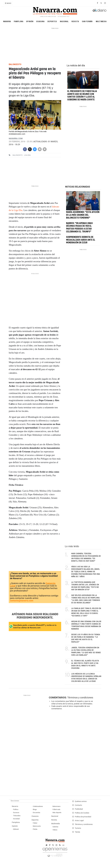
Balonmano (56, 806)
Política (16, 809)
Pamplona (18, 21)
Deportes (52, 21)
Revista (75, 21)
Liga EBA (27, 155)
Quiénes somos (81, 801)
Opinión (30, 21)
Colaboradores (38, 806)
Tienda (77, 832)
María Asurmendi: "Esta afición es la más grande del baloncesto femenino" (83, 215)
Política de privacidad (83, 817)
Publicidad (79, 809)
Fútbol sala (56, 809)
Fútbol (35, 823)
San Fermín (87, 21)
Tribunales (17, 816)
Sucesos (16, 813)
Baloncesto (37, 826)
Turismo (78, 828)
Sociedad (16, 819)
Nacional (64, 21)
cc (63, 845)
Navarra (7, 21)
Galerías (55, 827)
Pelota (35, 829)
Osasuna (40, 21)
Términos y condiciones (80, 698)
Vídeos (55, 830)
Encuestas (37, 813)
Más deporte (57, 813)
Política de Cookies (82, 813)
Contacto (78, 805)
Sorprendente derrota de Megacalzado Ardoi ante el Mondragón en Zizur (81, 240)
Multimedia (101, 21)
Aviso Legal (79, 821)
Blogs (35, 809)
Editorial (16, 829)
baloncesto (18, 155)
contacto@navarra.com (22, 601)
